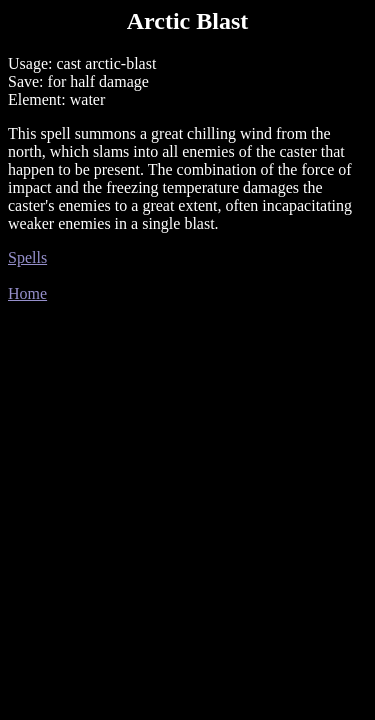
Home (27, 293)
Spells (27, 257)
